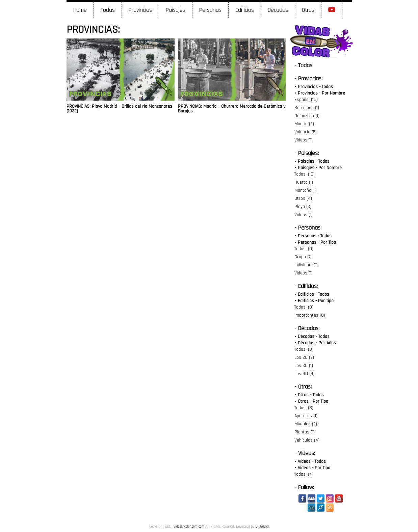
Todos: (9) (304, 249)
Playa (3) (303, 207)
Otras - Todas (311, 395)
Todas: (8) (304, 408)
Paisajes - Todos (314, 161)
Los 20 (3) (304, 357)
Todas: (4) (304, 474)
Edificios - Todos (313, 294)
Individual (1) (306, 265)
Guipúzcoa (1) (307, 116)
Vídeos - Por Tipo (314, 468)
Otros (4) (303, 198)
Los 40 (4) (305, 374)
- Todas (303, 65)
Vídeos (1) (304, 140)
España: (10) (306, 100)
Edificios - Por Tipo (316, 301)
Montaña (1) (306, 190)
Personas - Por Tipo (317, 242)
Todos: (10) (305, 174)
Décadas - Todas (314, 337)
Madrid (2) (304, 124)
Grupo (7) (303, 257)
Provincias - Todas (315, 87)
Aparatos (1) (306, 416)
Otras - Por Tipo (313, 401)
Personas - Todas (315, 236)
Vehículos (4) (307, 440)
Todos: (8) (304, 307)
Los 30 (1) (304, 366)
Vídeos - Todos (312, 461)
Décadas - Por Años (317, 343)
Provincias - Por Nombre (321, 93)
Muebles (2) (306, 424)
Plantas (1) (305, 432)
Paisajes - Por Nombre (320, 168)
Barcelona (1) (307, 108)
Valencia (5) (306, 132)
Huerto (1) (304, 182)
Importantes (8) (310, 315)
